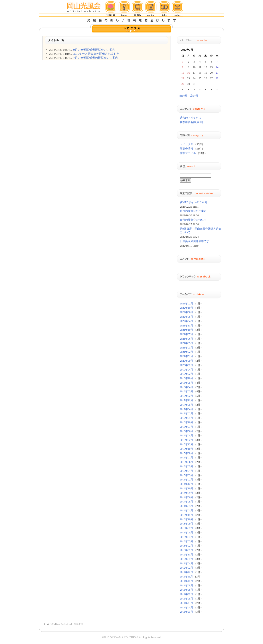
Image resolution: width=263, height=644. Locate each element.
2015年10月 (186, 449)
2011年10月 (186, 581)
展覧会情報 (186, 149)
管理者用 (79, 624)
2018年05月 (186, 383)
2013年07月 (186, 528)
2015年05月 (186, 466)
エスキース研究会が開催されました (96, 54)
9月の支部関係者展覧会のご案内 (94, 50)
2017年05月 (186, 405)
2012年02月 (186, 568)
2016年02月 (186, 440)
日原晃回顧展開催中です (194, 241)
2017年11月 (186, 400)
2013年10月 (186, 519)
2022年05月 (186, 317)
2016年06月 (186, 431)
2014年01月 (186, 510)
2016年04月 (186, 435)
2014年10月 (186, 488)
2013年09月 (186, 524)
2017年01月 (186, 418)
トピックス (124, 9)
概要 (151, 9)
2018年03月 (186, 391)
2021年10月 (186, 330)
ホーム (111, 9)
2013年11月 (186, 515)
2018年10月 (186, 378)
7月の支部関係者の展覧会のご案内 (96, 58)
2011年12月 (186, 572)
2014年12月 (186, 484)
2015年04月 (186, 471)
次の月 (194, 96)
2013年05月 (186, 533)
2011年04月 (186, 608)
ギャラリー (138, 9)
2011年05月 (186, 603)
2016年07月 (186, 427)
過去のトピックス (190, 118)
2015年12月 (186, 444)
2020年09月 (186, 361)
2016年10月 (186, 422)
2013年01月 (186, 550)
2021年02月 (186, 352)
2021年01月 (186, 356)
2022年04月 (186, 321)
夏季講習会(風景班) (191, 122)
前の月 (183, 96)
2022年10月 (186, 308)
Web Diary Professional (61, 624)
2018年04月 (186, 387)
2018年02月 (186, 396)
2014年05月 (186, 502)
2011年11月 (186, 577)
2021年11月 (186, 326)
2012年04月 (186, 563)
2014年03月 (186, 506)
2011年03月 (186, 612)
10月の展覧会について (193, 220)
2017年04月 (186, 409)
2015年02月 (186, 480)
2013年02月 (186, 546)
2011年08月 (186, 590)
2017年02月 (186, 413)
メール (178, 9)
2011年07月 (186, 594)
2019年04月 (186, 370)
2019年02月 (186, 374)
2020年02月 (186, 365)
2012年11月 (186, 555)
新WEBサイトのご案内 (193, 202)
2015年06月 (186, 462)
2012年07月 (186, 559)
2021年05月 (186, 343)
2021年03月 (186, 348)
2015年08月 (186, 453)
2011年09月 (186, 585)
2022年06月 (186, 312)
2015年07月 (186, 458)
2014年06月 (186, 497)
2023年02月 (186, 304)
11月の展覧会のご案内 (193, 211)
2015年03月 (186, 475)
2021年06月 (186, 339)
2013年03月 (186, 541)
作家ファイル (188, 153)
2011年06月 (186, 599)
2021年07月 (186, 334)
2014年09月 (186, 493)
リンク (164, 9)
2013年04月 (186, 537)
